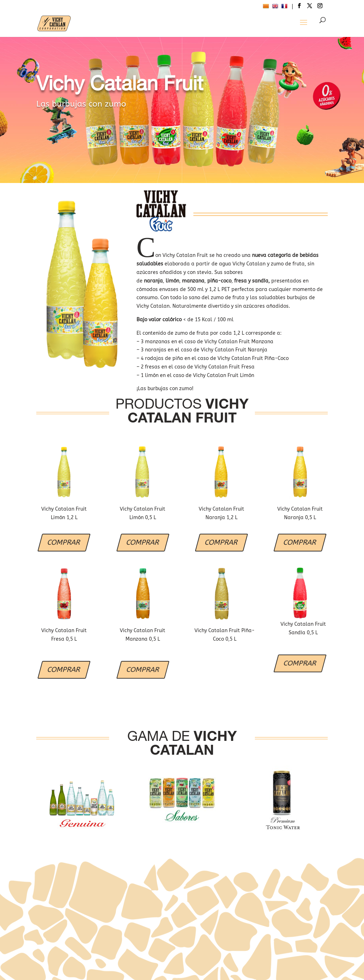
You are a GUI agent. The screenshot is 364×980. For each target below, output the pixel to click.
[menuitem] (266, 7)
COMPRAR (64, 542)
